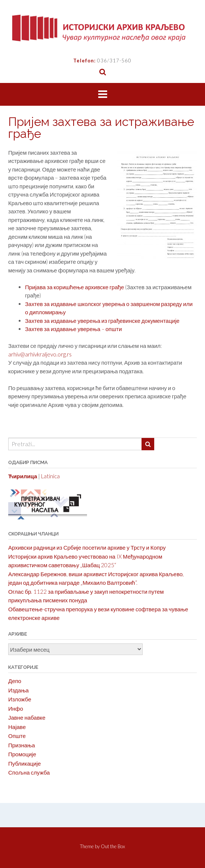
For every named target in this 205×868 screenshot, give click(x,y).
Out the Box (113, 846)
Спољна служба (29, 772)
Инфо (16, 708)
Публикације (24, 763)
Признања (22, 745)
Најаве (17, 727)
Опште (17, 736)
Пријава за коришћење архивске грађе (74, 287)
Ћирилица (23, 476)
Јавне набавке (27, 717)
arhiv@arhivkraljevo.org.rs (40, 354)
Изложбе (20, 699)
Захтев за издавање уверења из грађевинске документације (102, 321)
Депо (15, 681)
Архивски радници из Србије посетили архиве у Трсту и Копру (87, 547)
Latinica (50, 476)
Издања (18, 690)
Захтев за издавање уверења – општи (73, 329)
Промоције (22, 754)
